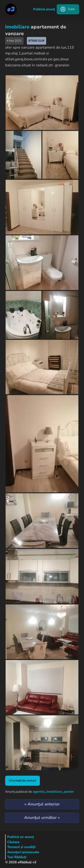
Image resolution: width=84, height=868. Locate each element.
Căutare (13, 842)
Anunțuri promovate (23, 852)
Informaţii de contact (23, 781)
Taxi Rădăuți (17, 857)
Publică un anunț (20, 837)
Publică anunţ (44, 9)
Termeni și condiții (21, 847)
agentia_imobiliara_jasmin (53, 792)
